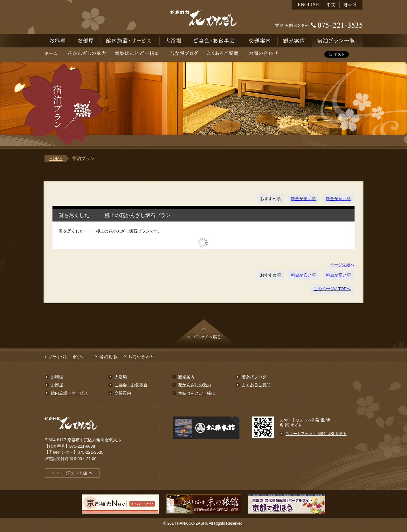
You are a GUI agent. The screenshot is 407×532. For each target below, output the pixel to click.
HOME (56, 158)
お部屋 (86, 41)
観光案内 (295, 41)
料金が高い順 (338, 199)
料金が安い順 (303, 199)
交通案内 (260, 41)
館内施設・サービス (130, 41)
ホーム (54, 54)
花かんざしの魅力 (87, 54)
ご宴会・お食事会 (216, 41)
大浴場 (174, 41)
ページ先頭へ (342, 265)
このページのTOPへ (332, 289)
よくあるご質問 (223, 54)
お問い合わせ (263, 54)
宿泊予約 (337, 41)
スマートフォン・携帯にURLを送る (316, 434)
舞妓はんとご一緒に (138, 54)
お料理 (58, 41)
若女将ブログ (184, 54)
